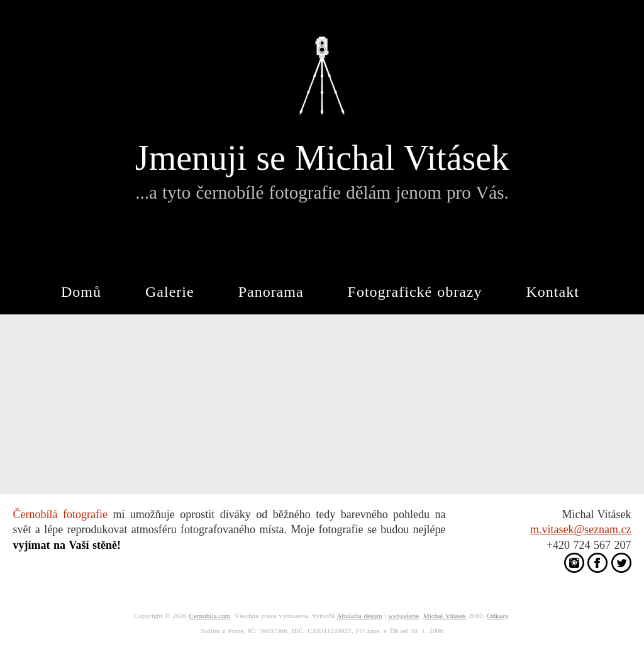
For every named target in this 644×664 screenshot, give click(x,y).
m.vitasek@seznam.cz (581, 529)
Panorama (271, 292)
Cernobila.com (209, 616)
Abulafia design (360, 616)
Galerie (170, 292)
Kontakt (553, 292)
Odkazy (497, 616)
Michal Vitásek (445, 616)
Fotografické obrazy (415, 292)
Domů (81, 292)
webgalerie (403, 616)
